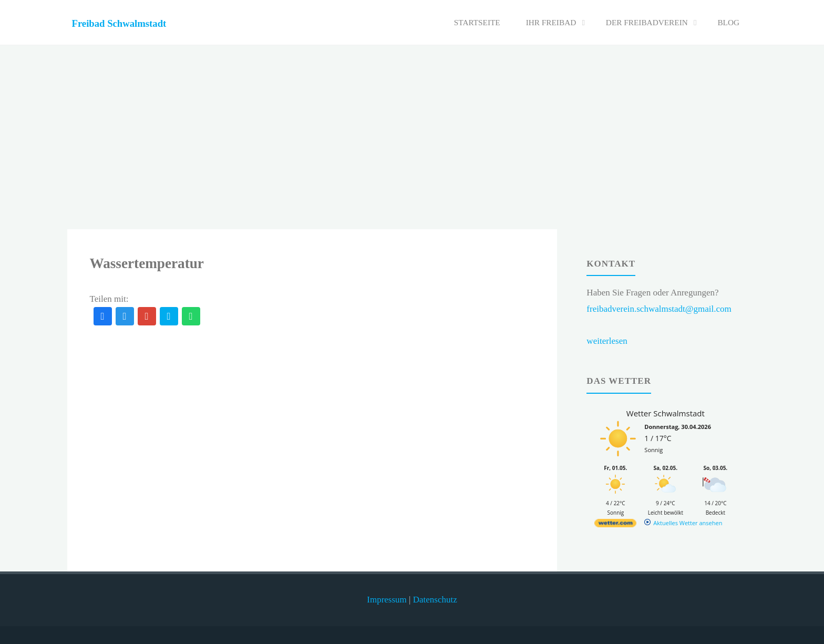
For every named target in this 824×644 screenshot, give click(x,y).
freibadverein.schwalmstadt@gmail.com (659, 309)
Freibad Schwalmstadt (119, 23)
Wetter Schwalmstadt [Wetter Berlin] (666, 413)
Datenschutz (435, 600)
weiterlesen (607, 341)
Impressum (387, 600)
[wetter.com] (615, 525)
